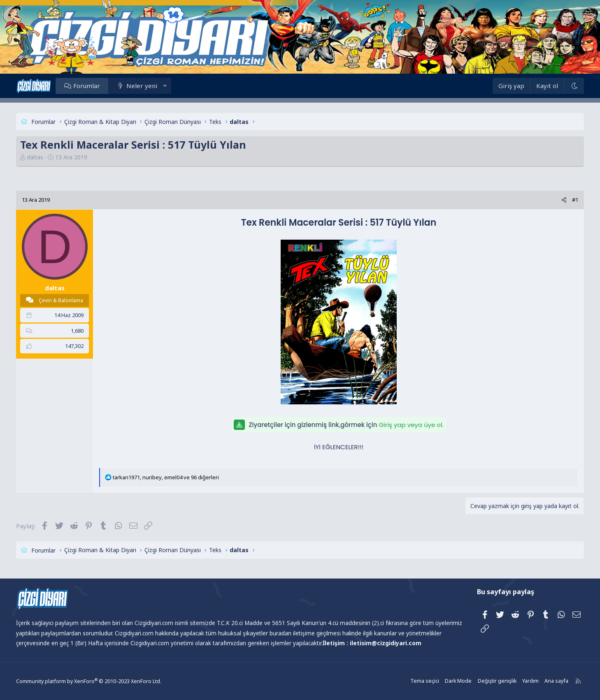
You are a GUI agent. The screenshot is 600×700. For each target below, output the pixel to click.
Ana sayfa (545, 681)
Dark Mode (450, 681)
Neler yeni (151, 86)
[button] (173, 86)
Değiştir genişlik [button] (487, 681)
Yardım (520, 681)
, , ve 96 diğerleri (175, 477)
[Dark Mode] (565, 86)
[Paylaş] (555, 200)
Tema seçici (417, 681)
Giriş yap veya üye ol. (411, 425)
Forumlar (96, 86)
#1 (566, 200)
